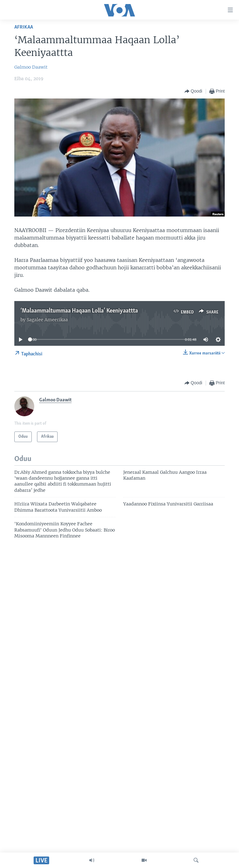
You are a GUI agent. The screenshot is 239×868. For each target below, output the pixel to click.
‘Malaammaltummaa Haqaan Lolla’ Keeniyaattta (79, 311)
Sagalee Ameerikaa (47, 320)
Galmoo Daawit (31, 67)
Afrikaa (24, 27)
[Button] (193, 91)
